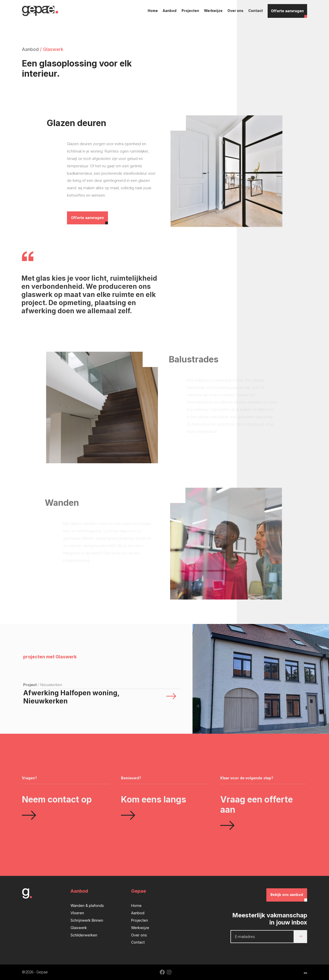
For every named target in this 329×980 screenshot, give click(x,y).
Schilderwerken (84, 935)
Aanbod (170, 11)
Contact (256, 11)
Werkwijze (213, 11)
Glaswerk (79, 928)
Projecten (190, 11)
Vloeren (77, 913)
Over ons (235, 11)
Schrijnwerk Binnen (87, 920)
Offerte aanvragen (287, 11)
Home (153, 11)
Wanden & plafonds (87, 906)
